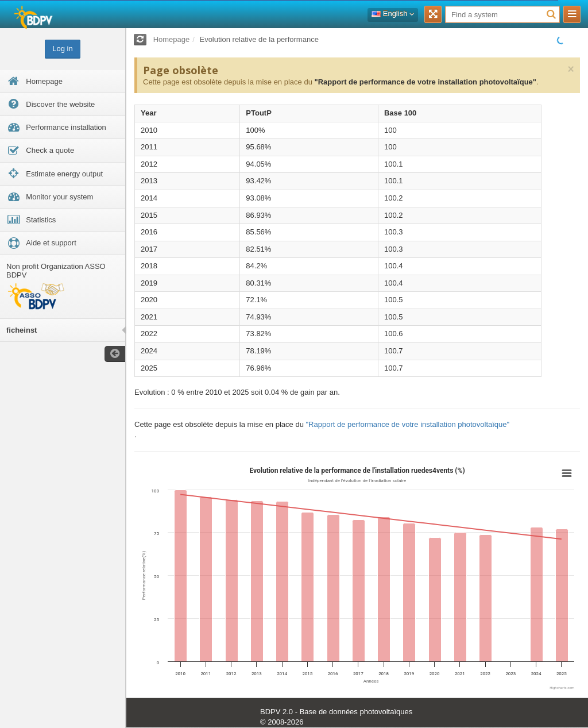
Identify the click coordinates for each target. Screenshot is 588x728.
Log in (62, 49)
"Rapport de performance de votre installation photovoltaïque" (425, 82)
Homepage (172, 39)
